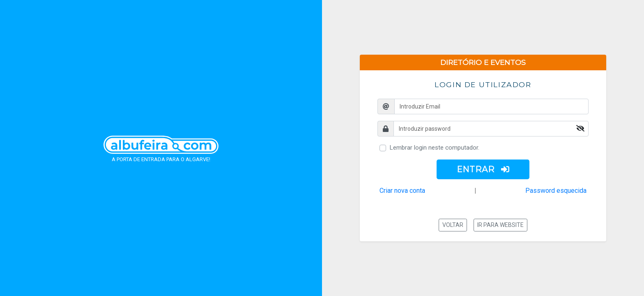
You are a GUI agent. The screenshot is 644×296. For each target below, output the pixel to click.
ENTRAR (483, 169)
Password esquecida (556, 191)
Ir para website (500, 225)
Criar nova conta (402, 191)
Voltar (453, 225)
